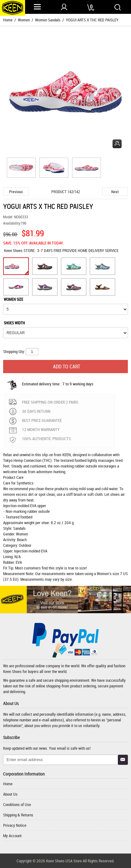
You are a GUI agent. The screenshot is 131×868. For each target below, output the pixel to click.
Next (115, 192)
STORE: (20, 250)
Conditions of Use (17, 804)
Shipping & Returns (18, 815)
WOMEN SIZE (13, 299)
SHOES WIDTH (14, 323)
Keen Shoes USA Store (64, 861)
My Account (12, 836)
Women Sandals (48, 20)
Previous (16, 192)
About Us (10, 794)
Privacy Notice (15, 825)
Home (8, 20)
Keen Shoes (14, 250)
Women (24, 20)
